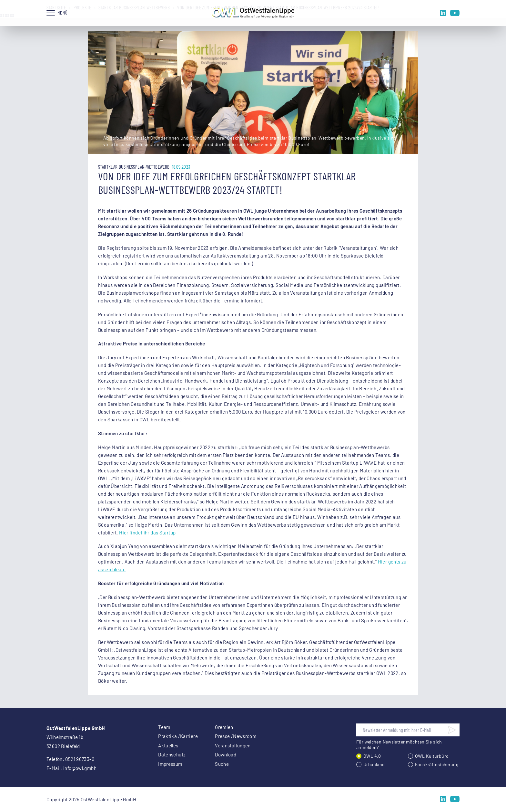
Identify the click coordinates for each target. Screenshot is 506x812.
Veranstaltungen (233, 745)
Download (226, 754)
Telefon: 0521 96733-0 (70, 759)
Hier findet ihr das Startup (147, 533)
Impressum (170, 764)
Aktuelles (168, 745)
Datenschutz (172, 754)
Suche (222, 764)
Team (164, 727)
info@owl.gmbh (80, 768)
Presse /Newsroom (236, 736)
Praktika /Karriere (178, 736)
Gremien (224, 727)
